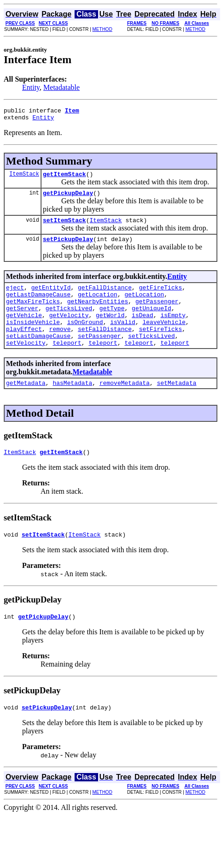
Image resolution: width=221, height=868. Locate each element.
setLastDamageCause (38, 355)
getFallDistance (105, 297)
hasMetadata (72, 405)
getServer (22, 322)
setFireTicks (161, 347)
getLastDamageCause (38, 305)
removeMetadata (125, 405)
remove (60, 347)
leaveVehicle (164, 338)
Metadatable (61, 87)
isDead (142, 330)
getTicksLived (69, 322)
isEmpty (173, 330)
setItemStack (64, 227)
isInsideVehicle (33, 338)
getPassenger (157, 313)
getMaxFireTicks (33, 313)
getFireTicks (161, 297)
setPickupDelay (68, 247)
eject (15, 297)
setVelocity (26, 363)
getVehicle (24, 330)
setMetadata (177, 405)
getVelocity (69, 330)
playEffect (24, 347)
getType (112, 322)
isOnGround (85, 338)
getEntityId (51, 297)
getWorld (110, 330)
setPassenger (99, 355)
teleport (67, 363)
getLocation (98, 305)
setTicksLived (151, 355)
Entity (31, 87)
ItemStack (24, 178)
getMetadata (26, 405)
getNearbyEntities (98, 313)
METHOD (102, 29)
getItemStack (64, 178)
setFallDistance (105, 347)
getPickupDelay (68, 198)
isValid (123, 338)
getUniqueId (151, 322)
